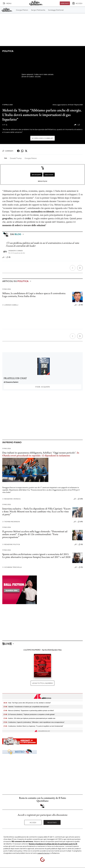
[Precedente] (73, 268)
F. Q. (5, 125)
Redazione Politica (11, 544)
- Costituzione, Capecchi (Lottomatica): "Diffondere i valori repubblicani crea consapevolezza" (34, 722)
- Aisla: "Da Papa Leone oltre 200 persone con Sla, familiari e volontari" (27, 703)
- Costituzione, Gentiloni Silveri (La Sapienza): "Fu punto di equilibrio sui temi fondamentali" (33, 726)
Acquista (42, 387)
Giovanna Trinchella (12, 567)
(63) (80, 499)
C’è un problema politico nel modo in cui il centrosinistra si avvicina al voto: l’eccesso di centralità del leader (43, 244)
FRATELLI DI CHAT (15, 378)
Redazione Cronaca (11, 499)
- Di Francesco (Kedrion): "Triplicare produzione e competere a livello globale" (29, 714)
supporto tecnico (43, 853)
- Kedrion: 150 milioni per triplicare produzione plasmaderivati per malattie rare (29, 718)
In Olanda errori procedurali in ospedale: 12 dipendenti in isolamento (41, 454)
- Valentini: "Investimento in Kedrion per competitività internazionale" (26, 707)
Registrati (52, 822)
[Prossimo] (80, 268)
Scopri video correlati (42, 138)
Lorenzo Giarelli (10, 305)
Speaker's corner (16, 251)
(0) (81, 305)
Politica (8, 51)
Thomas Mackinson (11, 522)
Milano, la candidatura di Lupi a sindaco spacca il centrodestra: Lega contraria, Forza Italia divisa (34, 295)
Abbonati (65, 3)
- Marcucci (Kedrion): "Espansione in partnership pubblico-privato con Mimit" (29, 711)
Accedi (33, 822)
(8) (8, 257)
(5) (81, 567)
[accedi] (77, 3)
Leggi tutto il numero (42, 683)
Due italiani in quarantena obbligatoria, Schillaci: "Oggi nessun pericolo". (39, 453)
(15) (80, 125)
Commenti (8, 151)
